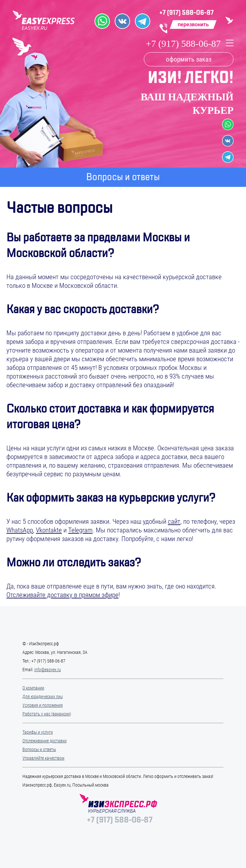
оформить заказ (189, 59)
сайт (174, 522)
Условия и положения (43, 705)
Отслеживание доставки (45, 741)
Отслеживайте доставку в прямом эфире (62, 595)
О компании (33, 688)
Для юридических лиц (43, 697)
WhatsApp (20, 530)
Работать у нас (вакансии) (47, 714)
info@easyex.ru (48, 670)
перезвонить (193, 25)
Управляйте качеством (43, 758)
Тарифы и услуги (38, 732)
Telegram (80, 530)
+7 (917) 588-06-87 (187, 13)
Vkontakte (49, 530)
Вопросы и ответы (39, 749)
